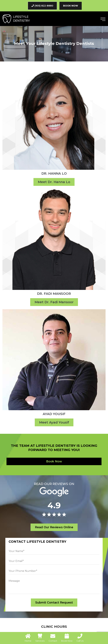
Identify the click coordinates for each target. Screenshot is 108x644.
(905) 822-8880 (42, 6)
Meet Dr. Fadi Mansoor (54, 302)
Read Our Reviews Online (54, 527)
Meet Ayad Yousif (54, 422)
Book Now (71, 6)
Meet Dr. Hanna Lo (54, 182)
